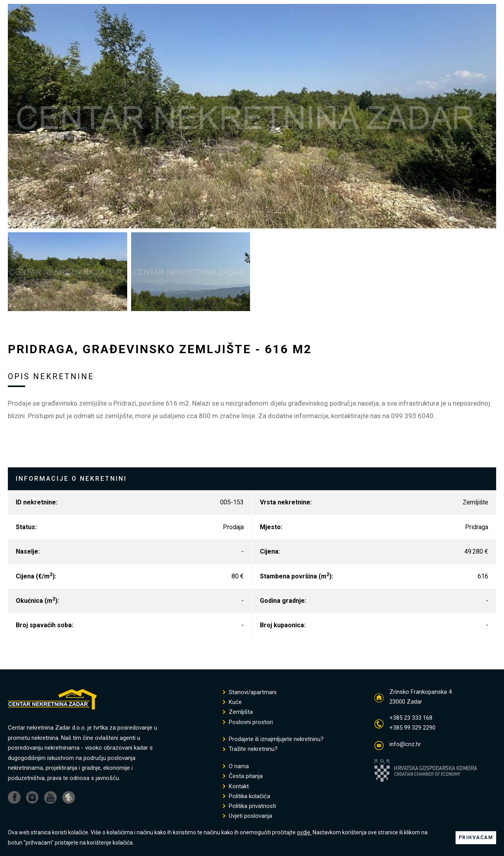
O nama (236, 766)
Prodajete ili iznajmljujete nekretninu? (273, 739)
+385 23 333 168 (411, 718)
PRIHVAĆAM (476, 837)
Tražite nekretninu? (250, 749)
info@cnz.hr (405, 744)
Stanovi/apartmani (250, 692)
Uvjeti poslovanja (247, 816)
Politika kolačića (246, 796)
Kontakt (236, 787)
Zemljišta (238, 712)
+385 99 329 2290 (412, 728)
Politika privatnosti (249, 806)
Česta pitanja (243, 776)
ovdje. (304, 832)
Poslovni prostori (248, 722)
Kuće (232, 702)
